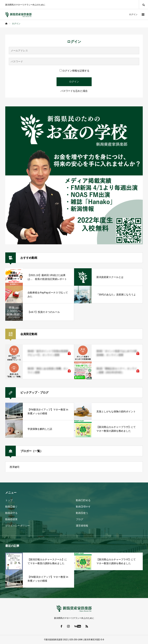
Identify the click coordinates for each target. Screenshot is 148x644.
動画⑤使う (82, 513)
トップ (9, 500)
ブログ (80, 519)
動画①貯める (83, 500)
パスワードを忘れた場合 (74, 91)
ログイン (133, 14)
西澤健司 (15, 467)
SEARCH (143, 4)
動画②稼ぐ (11, 507)
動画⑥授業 (11, 519)
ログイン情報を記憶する (74, 71)
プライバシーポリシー (18, 526)
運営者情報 (82, 526)
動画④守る (11, 513)
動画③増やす (83, 507)
